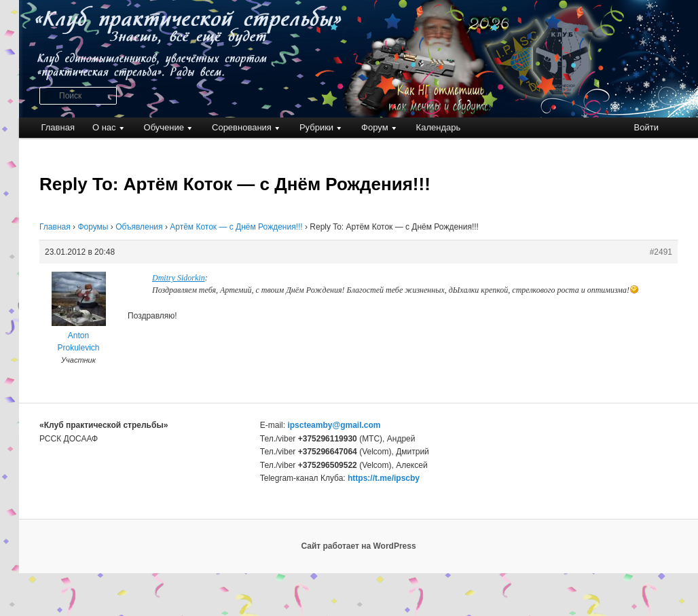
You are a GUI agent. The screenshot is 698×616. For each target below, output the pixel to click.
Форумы (93, 227)
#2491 (661, 252)
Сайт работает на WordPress (358, 546)
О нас (104, 127)
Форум (375, 127)
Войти (646, 127)
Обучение (164, 127)
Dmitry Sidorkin (179, 278)
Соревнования (242, 127)
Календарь (439, 127)
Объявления (139, 227)
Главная (57, 127)
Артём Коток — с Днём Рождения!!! (236, 227)
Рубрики (316, 127)
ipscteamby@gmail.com (334, 425)
